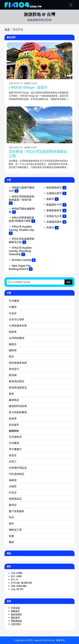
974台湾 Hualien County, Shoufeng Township (20, 251)
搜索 (68, 282)
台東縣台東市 (54, 193)
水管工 (13, 461)
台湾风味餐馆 (17, 338)
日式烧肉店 (15, 437)
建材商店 (14, 400)
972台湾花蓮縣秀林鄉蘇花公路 (22, 240)
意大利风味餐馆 (18, 412)
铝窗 (11, 536)
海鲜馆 (13, 480)
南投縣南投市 (54, 187)
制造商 (13, 332)
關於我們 (15, 617)
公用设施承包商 (18, 325)
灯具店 (13, 492)
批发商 (13, 418)
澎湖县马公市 (54, 216)
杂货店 (13, 455)
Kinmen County (21, 260)
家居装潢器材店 (18, 387)
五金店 (13, 313)
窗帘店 (13, 505)
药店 (11, 517)
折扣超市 (14, 425)
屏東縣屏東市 (54, 210)
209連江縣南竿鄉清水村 (22, 189)
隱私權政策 (16, 621)
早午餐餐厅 (15, 449)
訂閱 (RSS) (16, 624)
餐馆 (11, 542)
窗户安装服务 (17, 511)
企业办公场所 (17, 319)
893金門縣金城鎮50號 (22, 210)
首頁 (7, 29)
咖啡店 (13, 344)
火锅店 (13, 486)
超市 (11, 523)
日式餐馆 (14, 443)
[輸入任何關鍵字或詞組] (36, 282)
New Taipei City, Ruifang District (20, 267)
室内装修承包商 (18, 363)
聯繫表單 (15, 611)
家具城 (13, 375)
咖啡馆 (13, 350)
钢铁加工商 (15, 530)
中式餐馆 (14, 301)
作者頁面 (15, 608)
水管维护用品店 (18, 468)
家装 (11, 394)
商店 (11, 356)
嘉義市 (50, 199)
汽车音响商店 (17, 474)
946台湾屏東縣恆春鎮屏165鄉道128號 (22, 219)
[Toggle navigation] (71, 5)
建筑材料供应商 (18, 406)
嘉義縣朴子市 (54, 204)
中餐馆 (13, 307)
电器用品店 (15, 499)
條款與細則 (16, 614)
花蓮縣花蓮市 (54, 222)
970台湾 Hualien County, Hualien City (21, 228)
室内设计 (14, 369)
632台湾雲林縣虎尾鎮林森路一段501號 (22, 198)
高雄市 (50, 227)
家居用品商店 (17, 381)
